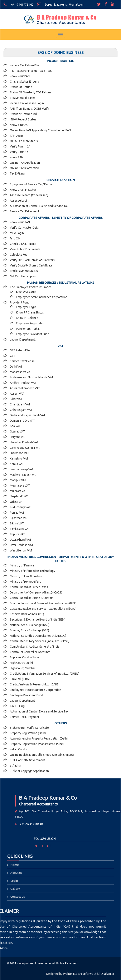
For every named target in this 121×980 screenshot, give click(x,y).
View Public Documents (25, 249)
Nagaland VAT (19, 496)
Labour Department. (23, 339)
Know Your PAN (20, 76)
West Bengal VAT (21, 550)
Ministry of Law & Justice (26, 576)
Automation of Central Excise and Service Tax (39, 206)
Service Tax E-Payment (25, 211)
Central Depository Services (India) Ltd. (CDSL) (40, 641)
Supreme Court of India (25, 657)
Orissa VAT (17, 502)
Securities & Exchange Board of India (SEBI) (38, 619)
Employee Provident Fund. (33, 334)
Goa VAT (15, 426)
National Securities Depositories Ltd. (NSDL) (38, 636)
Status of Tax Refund (23, 114)
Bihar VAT (16, 399)
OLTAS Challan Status (24, 141)
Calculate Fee (19, 255)
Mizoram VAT (18, 491)
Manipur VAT (18, 480)
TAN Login (16, 136)
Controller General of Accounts (30, 652)
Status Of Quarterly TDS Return (30, 92)
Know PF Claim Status (30, 312)
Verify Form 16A (20, 146)
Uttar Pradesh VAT (22, 545)
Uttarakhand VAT (21, 540)
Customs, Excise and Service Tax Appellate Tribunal (43, 609)
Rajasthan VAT (19, 518)
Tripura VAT (17, 534)
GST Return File (20, 350)
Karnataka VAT (19, 458)
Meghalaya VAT (20, 486)
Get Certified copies (23, 276)
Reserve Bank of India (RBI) (27, 614)
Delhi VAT (16, 367)
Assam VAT (17, 394)
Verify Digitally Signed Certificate (31, 265)
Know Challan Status (23, 190)
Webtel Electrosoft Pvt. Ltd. (81, 974)
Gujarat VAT (17, 431)
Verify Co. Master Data (24, 228)
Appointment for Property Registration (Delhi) (39, 738)
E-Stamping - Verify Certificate (29, 728)
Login (35, 879)
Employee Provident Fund (26, 695)
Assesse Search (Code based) (29, 195)
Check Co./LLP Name (23, 244)
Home (36, 871)
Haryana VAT (18, 437)
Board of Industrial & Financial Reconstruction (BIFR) (43, 603)
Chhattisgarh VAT (21, 410)
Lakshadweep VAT (22, 469)
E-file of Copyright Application (29, 771)
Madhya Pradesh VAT (23, 475)
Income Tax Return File (24, 65)
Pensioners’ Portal (28, 329)
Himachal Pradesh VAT (24, 442)
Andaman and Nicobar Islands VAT (32, 377)
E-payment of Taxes (23, 98)
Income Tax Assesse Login (27, 103)
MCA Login (17, 233)
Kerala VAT (17, 464)
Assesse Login (19, 201)
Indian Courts (18, 749)
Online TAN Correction (24, 168)
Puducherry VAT (20, 507)
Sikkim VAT (17, 523)
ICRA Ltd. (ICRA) (20, 679)
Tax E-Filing (17, 173)
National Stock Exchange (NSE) (30, 625)
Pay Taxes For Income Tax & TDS (31, 71)
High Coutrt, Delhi (21, 663)
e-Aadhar (16, 766)
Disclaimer (108, 974)
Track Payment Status (24, 271)
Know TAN (16, 157)
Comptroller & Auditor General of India (35, 647)
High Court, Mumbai (22, 668)
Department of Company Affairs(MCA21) (36, 592)
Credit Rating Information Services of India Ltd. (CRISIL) (45, 674)
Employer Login (26, 292)
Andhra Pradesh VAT (23, 383)
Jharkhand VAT (20, 453)
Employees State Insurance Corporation (42, 297)
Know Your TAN (20, 222)
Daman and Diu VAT (22, 421)
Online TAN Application (25, 163)
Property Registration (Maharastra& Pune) (37, 744)
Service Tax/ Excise (22, 361)
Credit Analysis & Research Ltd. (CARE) (35, 684)
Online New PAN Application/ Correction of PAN (40, 130)
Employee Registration (31, 323)
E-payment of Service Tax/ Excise (31, 184)
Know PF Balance (27, 318)
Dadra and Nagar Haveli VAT (28, 415)
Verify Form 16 (19, 152)
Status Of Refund (21, 87)
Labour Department (22, 701)
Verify (46, 109)
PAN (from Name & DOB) (25, 109)
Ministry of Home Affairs (25, 582)
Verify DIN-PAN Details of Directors (32, 260)
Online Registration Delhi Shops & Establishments (42, 755)
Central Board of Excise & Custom (32, 598)
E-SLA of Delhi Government (27, 760)
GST (13, 356)
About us (37, 875)
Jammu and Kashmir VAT (25, 448)
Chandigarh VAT (20, 404)
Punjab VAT (17, 513)
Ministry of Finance (22, 565)
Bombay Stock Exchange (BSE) (29, 630)
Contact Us (37, 888)
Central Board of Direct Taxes (29, 587)
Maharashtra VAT (21, 372)
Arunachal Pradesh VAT (25, 388)
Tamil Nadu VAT (20, 529)
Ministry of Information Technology (32, 571)
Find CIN (15, 238)
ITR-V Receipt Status (23, 119)
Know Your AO (19, 125)
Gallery (36, 884)
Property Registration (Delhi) (28, 733)
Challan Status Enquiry (24, 82)
